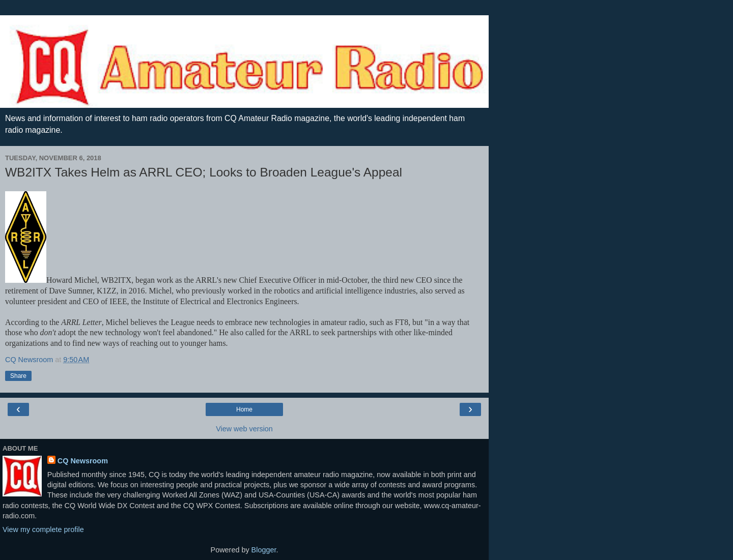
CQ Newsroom (83, 461)
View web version (244, 429)
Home (244, 409)
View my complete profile (43, 529)
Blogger (264, 550)
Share (18, 376)
